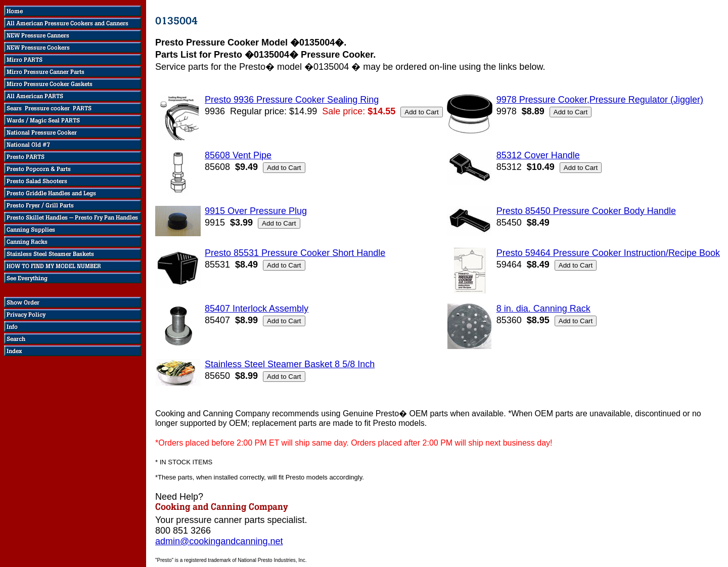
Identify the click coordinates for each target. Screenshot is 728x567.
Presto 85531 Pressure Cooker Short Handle (295, 253)
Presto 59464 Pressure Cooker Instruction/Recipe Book (608, 253)
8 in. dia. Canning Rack (543, 309)
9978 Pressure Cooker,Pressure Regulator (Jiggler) (600, 100)
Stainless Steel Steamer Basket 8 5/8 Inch (290, 364)
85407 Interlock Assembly (257, 309)
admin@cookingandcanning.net (219, 541)
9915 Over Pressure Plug (256, 211)
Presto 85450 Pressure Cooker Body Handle (586, 211)
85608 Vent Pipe (238, 155)
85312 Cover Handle (538, 155)
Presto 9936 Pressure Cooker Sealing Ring (292, 100)
